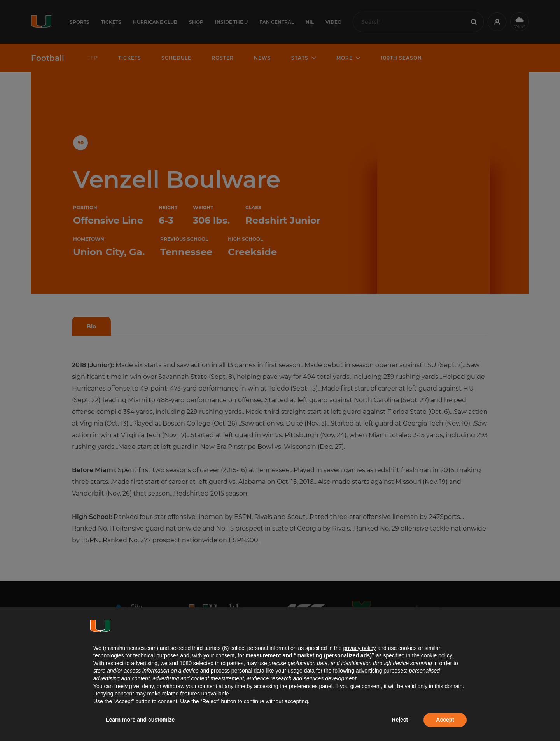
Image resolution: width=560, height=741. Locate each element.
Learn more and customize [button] (140, 720)
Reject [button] (400, 720)
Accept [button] (445, 720)
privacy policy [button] (359, 648)
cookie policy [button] (437, 655)
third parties (229, 663)
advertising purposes (381, 671)
